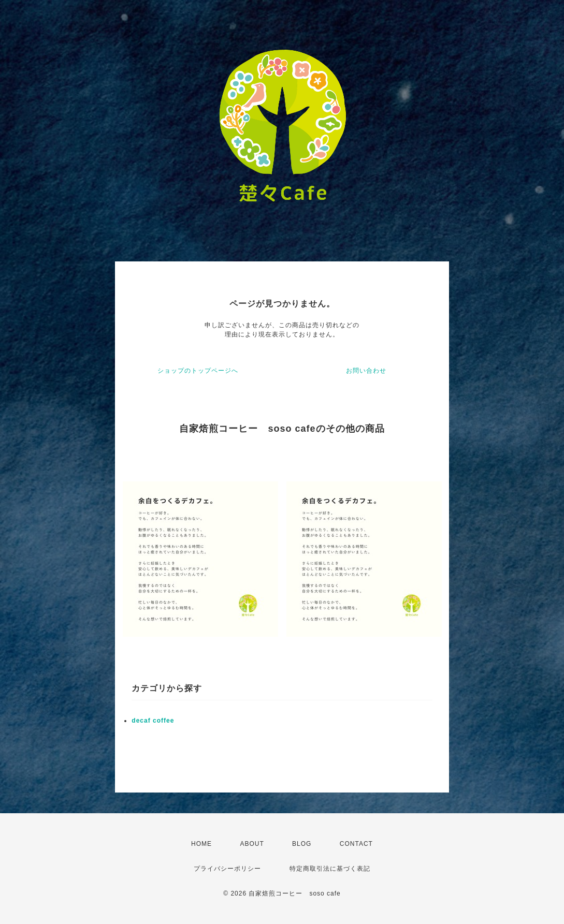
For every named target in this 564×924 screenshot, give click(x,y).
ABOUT (252, 844)
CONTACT (356, 844)
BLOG (302, 844)
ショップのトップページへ (198, 371)
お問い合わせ (366, 371)
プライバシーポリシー (227, 869)
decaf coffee (153, 721)
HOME (201, 844)
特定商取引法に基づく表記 (330, 869)
